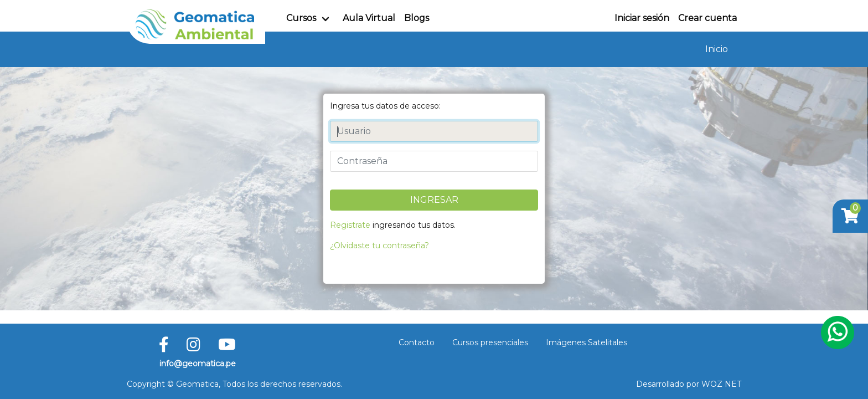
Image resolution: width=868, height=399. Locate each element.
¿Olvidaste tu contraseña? (379, 245)
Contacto (417, 342)
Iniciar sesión (642, 18)
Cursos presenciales (490, 342)
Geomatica (197, 384)
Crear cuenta (707, 18)
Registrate (350, 225)
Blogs (417, 18)
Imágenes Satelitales (587, 342)
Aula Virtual (369, 18)
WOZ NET (721, 384)
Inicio (717, 49)
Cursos (301, 18)
